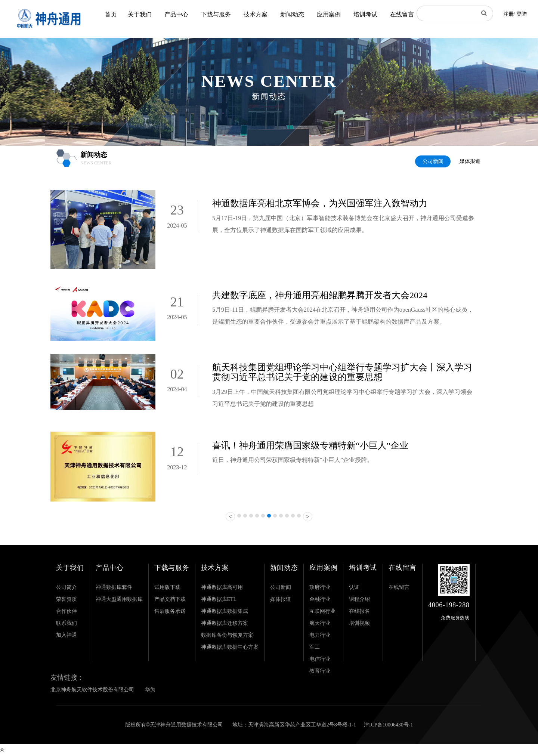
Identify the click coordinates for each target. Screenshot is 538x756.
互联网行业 (322, 611)
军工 (315, 647)
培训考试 (365, 14)
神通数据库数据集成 (225, 611)
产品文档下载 (170, 599)
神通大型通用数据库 (119, 599)
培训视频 (359, 623)
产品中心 (176, 14)
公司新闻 (433, 161)
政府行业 (320, 587)
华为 (150, 690)
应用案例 (329, 14)
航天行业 (320, 623)
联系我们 (67, 623)
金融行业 (320, 599)
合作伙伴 (67, 611)
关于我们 (140, 14)
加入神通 (67, 635)
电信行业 (320, 659)
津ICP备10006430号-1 (388, 725)
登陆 (522, 14)
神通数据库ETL (219, 599)
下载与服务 (216, 14)
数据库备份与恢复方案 (227, 635)
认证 (354, 587)
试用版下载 (167, 587)
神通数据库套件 (114, 587)
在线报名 (359, 611)
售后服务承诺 (170, 611)
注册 (508, 14)
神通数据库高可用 (222, 587)
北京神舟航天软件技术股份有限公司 (92, 690)
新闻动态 (292, 14)
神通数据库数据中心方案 (230, 647)
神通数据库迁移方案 (225, 623)
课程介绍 (359, 599)
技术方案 (256, 14)
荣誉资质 (67, 599)
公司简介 (67, 587)
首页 (111, 14)
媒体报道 (470, 161)
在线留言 (402, 14)
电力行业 (320, 635)
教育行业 (320, 671)
